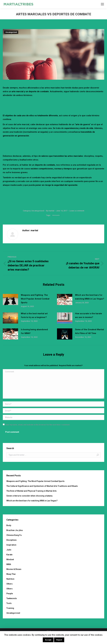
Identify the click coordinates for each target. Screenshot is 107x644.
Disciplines (11, 540)
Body (9, 525)
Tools (9, 603)
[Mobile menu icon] (102, 4)
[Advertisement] (53, 105)
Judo (9, 550)
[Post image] (10, 299)
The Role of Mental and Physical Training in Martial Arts (31, 491)
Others (9, 584)
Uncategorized (11, 32)
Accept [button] (48, 640)
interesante (56, 215)
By (50, 211)
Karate (9, 555)
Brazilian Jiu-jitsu (15, 530)
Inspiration (11, 545)
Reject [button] (59, 640)
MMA (9, 564)
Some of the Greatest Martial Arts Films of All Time (90, 331)
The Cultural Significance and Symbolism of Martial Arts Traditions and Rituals (42, 486)
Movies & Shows (14, 569)
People (10, 594)
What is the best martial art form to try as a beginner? (34, 315)
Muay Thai (11, 574)
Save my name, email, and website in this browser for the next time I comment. (38, 425)
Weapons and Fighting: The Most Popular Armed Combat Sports (35, 299)
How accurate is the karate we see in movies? (89, 315)
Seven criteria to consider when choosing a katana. (30, 496)
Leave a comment (77, 211)
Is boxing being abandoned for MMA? (34, 331)
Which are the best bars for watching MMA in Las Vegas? (90, 297)
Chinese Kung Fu (14, 535)
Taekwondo (12, 598)
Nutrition (10, 579)
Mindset (10, 559)
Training (10, 608)
